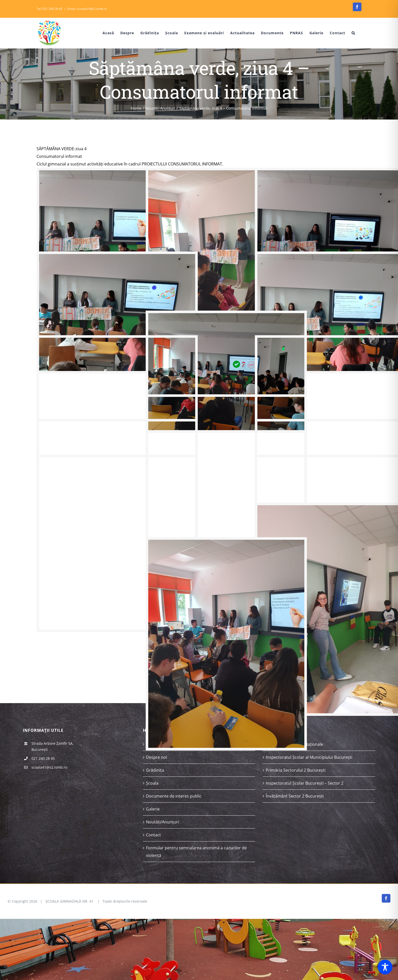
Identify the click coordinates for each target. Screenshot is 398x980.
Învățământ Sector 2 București (295, 796)
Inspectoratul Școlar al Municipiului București (309, 757)
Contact (153, 835)
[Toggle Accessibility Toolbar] (385, 967)
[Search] (353, 33)
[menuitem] (105, 33)
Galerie (153, 809)
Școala (152, 783)
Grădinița (155, 770)
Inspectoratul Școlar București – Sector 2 (305, 783)
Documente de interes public (174, 796)
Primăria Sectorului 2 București (296, 770)
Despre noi (156, 757)
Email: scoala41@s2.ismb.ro (87, 9)
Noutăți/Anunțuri (162, 822)
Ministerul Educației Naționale (294, 744)
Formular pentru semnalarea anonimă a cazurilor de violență (196, 852)
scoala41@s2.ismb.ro (49, 767)
